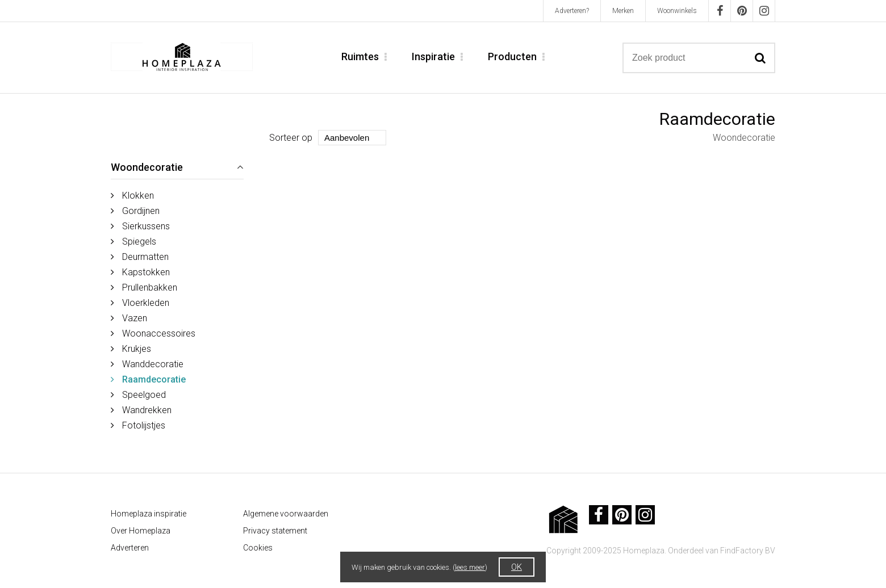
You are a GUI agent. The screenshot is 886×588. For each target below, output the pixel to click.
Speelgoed (138, 395)
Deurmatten (140, 257)
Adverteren (130, 548)
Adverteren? (572, 11)
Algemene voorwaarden (286, 514)
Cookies (258, 548)
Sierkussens (140, 226)
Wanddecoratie (147, 364)
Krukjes (131, 349)
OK (517, 567)
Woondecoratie (744, 138)
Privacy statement (275, 531)
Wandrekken (141, 410)
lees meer (470, 567)
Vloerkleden (140, 303)
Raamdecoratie (148, 379)
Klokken (132, 196)
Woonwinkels (677, 11)
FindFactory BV (748, 551)
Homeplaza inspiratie (149, 514)
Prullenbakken (144, 287)
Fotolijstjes (138, 425)
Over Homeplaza (141, 531)
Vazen (129, 318)
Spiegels (133, 241)
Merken (623, 11)
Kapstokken (140, 272)
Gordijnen (135, 211)
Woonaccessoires (153, 333)
